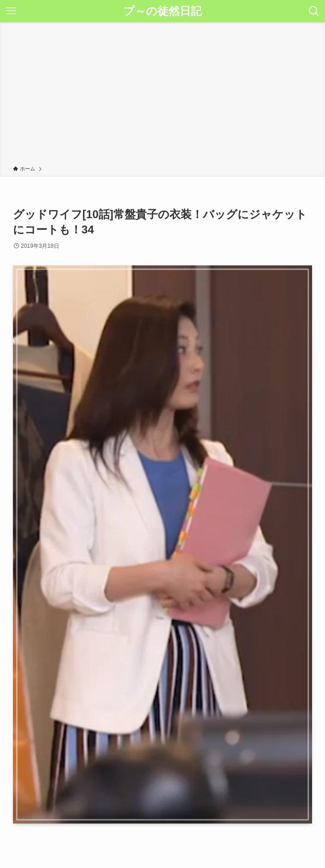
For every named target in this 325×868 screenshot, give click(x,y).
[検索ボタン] (314, 11)
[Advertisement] (162, 95)
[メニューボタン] (11, 11)
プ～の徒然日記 (162, 11)
